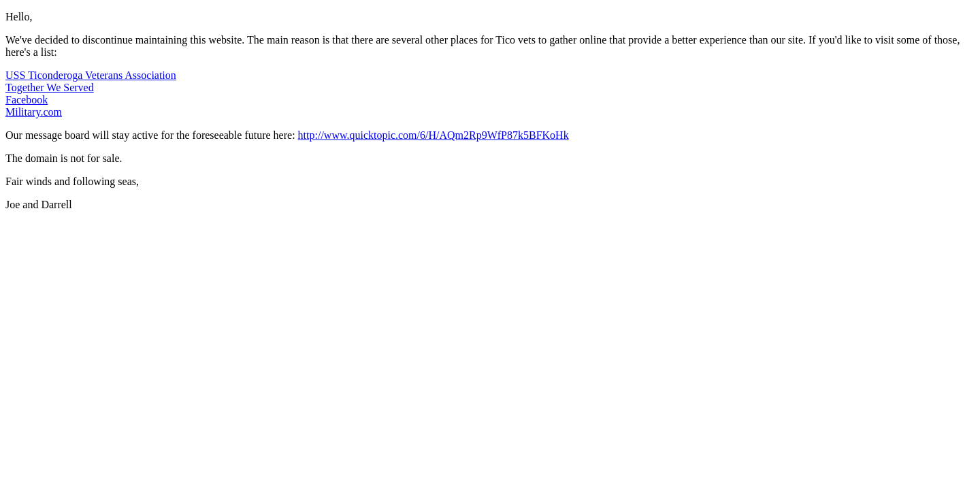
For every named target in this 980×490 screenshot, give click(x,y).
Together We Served (50, 87)
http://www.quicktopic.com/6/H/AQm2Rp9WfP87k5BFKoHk (434, 135)
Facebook (27, 100)
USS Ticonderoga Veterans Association (91, 75)
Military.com (34, 112)
